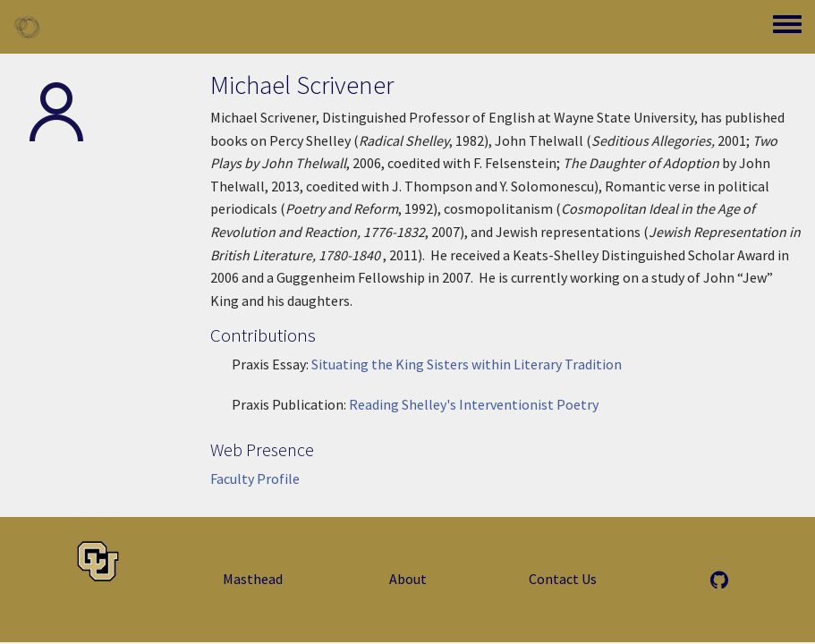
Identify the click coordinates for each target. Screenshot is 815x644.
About (408, 579)
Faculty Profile (255, 479)
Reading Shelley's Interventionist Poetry (474, 404)
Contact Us (563, 579)
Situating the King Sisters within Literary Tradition (467, 364)
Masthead (253, 579)
